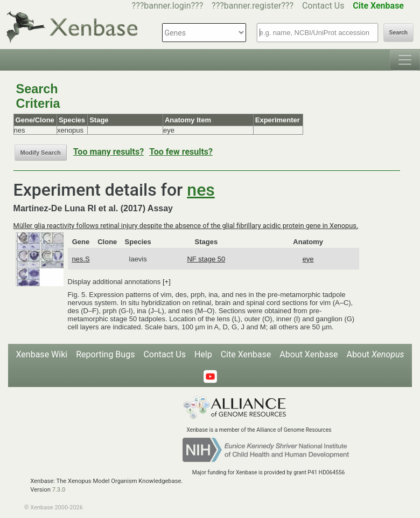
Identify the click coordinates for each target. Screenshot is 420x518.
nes (201, 190)
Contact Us (323, 6)
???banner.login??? (168, 6)
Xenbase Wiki (42, 354)
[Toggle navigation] (405, 60)
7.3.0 (59, 490)
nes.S (80, 259)
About (375, 354)
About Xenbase (309, 354)
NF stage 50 (206, 259)
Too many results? (108, 152)
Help (203, 354)
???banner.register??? (253, 6)
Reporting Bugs (105, 354)
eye (308, 259)
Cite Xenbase (246, 354)
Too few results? (181, 152)
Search (398, 33)
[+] (167, 282)
